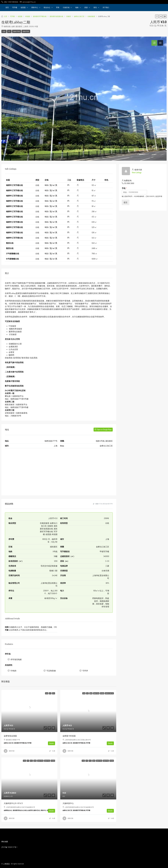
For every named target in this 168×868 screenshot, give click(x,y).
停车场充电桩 (16, 659)
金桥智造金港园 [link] (10, 736)
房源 (86, 7)
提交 (126, 202)
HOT (9, 31)
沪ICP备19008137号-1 (9, 847)
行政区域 (66, 7)
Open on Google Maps (103, 429)
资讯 (95, 7)
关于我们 (106, 7)
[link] (29, 711)
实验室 (69, 16)
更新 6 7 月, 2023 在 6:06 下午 (103, 504)
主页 (6, 16)
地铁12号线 (17, 31)
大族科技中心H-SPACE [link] (13, 803)
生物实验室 (91, 16)
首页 (7, 7)
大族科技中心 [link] (68, 803)
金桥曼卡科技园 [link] (69, 736)
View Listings (137, 172)
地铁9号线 (26, 31)
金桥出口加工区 (79, 16)
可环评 (85, 671)
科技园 (28, 16)
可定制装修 (51, 671)
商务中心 (35, 7)
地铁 (77, 7)
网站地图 (5, 842)
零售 (58, 7)
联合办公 (47, 7)
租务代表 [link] (12, 751)
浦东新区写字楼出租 (40, 16)
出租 (4, 31)
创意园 (23, 7)
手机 (124, 188)
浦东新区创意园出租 (56, 16)
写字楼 (15, 7)
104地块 (13, 671)
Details (52, 743)
